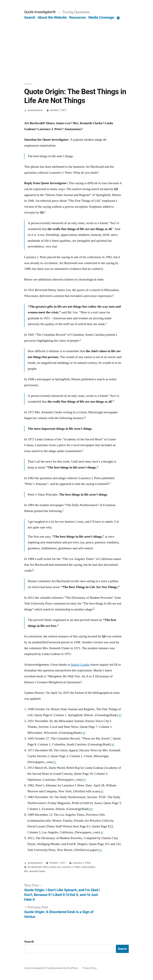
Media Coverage (101, 17)
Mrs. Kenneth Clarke (35, 871)
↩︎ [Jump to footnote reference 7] (92, 809)
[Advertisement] (76, 52)
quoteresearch (35, 110)
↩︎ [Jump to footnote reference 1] (120, 715)
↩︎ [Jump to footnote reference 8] (102, 832)
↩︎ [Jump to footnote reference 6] (102, 791)
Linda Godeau (88, 867)
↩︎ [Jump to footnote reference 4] (55, 762)
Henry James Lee (52, 867)
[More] (118, 18)
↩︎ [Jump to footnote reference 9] (101, 850)
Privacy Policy (89, 968)
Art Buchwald (35, 867)
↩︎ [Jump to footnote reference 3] (113, 744)
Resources (78, 17)
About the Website (52, 17)
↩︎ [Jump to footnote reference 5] (84, 780)
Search (30, 17)
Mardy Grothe (80, 665)
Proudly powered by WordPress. (63, 968)
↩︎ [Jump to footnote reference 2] (84, 733)
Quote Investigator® (40, 12)
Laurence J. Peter (82, 863)
